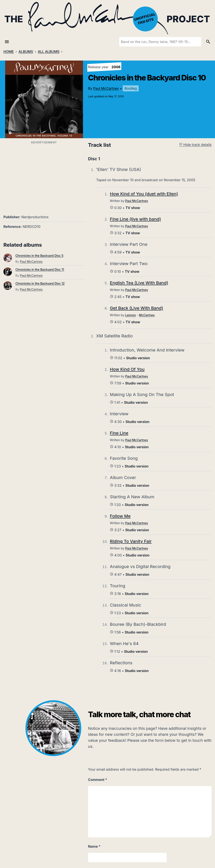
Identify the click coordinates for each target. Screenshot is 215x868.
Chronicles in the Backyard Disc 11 (40, 269)
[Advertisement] (44, 175)
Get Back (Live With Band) (137, 308)
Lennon (130, 315)
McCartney (147, 315)
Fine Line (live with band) (136, 219)
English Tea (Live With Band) (139, 283)
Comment (98, 780)
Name (94, 846)
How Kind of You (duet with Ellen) (144, 194)
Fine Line (119, 433)
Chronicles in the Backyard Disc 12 (40, 283)
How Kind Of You (127, 369)
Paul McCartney (106, 88)
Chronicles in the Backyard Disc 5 (39, 256)
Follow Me (120, 516)
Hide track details (195, 145)
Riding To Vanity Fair (131, 541)
